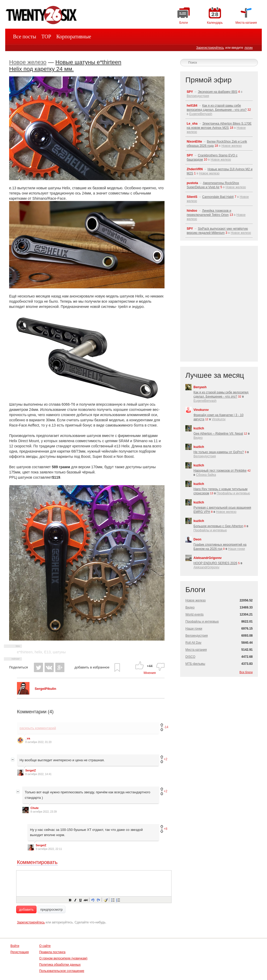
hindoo (192, 211)
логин (248, 48)
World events (195, 614)
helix (38, 652)
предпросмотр (51, 909)
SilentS (192, 197)
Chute (35, 808)
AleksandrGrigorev (208, 558)
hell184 (192, 106)
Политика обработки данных (60, 965)
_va (28, 738)
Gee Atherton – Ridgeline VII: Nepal (218, 434)
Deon (197, 539)
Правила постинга (52, 952)
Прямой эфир (208, 80)
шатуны (59, 652)
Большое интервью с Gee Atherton (218, 526)
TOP (46, 36)
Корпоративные (74, 36)
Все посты (25, 36)
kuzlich (199, 428)
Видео (198, 438)
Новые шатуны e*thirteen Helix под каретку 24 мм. (65, 66)
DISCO (190, 657)
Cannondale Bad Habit (218, 197)
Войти (15, 946)
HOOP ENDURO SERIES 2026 (215, 563)
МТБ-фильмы (195, 664)
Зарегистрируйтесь (210, 48)
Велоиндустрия (198, 96)
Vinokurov (201, 410)
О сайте (45, 946)
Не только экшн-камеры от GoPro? (219, 452)
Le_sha (192, 124)
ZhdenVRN (195, 169)
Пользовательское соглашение (62, 971)
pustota (192, 183)
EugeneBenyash (201, 114)
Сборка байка (206, 475)
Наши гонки (236, 549)
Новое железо (28, 62)
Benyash (200, 387)
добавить (26, 909)
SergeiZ (31, 770)
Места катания (196, 650)
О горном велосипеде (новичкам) (63, 958)
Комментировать (37, 862)
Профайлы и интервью (233, 493)
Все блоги (246, 672)
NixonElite (194, 142)
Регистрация (20, 952)
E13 (47, 652)
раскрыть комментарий (38, 728)
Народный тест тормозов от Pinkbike (220, 471)
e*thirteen (25, 652)
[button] (70, 900)
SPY (190, 92)
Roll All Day (193, 643)
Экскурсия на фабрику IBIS (218, 92)
